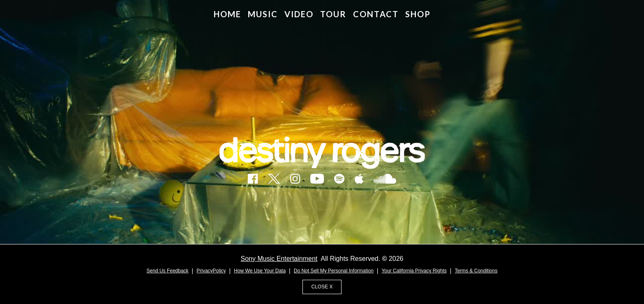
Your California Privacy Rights (414, 271)
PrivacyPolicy (211, 271)
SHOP (418, 14)
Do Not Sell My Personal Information (334, 271)
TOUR (333, 14)
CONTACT (376, 14)
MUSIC (263, 14)
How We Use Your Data (260, 271)
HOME (227, 14)
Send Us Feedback (168, 271)
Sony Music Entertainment (279, 259)
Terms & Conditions (476, 271)
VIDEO (299, 14)
